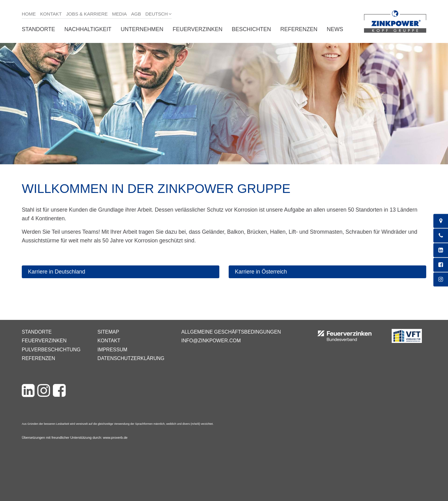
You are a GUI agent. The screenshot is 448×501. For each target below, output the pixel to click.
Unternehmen (142, 29)
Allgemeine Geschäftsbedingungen (231, 332)
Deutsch (156, 14)
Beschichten (251, 29)
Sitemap (108, 332)
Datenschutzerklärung (131, 358)
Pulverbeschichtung (51, 350)
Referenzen (299, 29)
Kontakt (51, 14)
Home (29, 14)
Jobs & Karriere (87, 14)
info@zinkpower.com (211, 341)
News (335, 29)
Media (119, 14)
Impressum (112, 350)
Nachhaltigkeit (88, 29)
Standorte (38, 29)
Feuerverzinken (198, 29)
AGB (136, 14)
